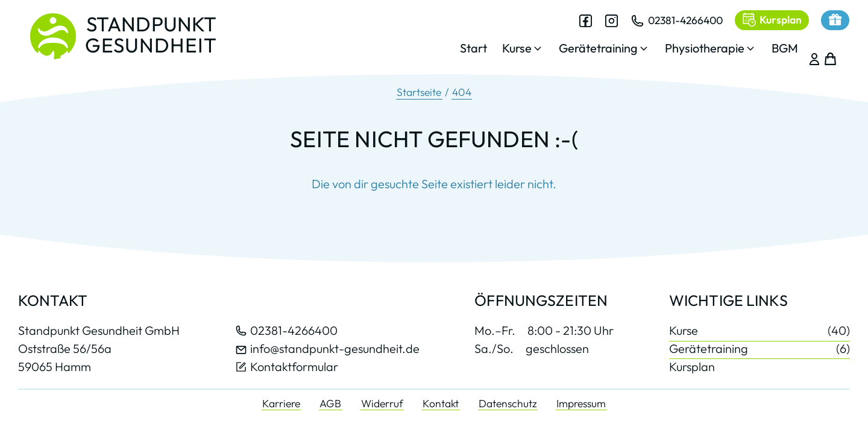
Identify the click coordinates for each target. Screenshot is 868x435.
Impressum (581, 403)
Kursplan (692, 367)
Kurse (759, 331)
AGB (330, 403)
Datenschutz (508, 403)
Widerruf (382, 403)
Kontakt (441, 403)
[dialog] (618, 42)
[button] (512, 52)
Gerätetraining (759, 348)
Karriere (281, 403)
